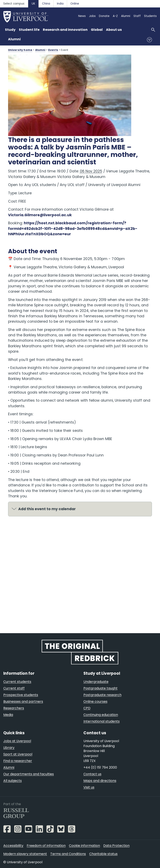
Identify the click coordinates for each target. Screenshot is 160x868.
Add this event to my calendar (47, 509)
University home (20, 50)
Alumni (14, 39)
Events (53, 50)
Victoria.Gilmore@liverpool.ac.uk (40, 215)
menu (149, 40)
